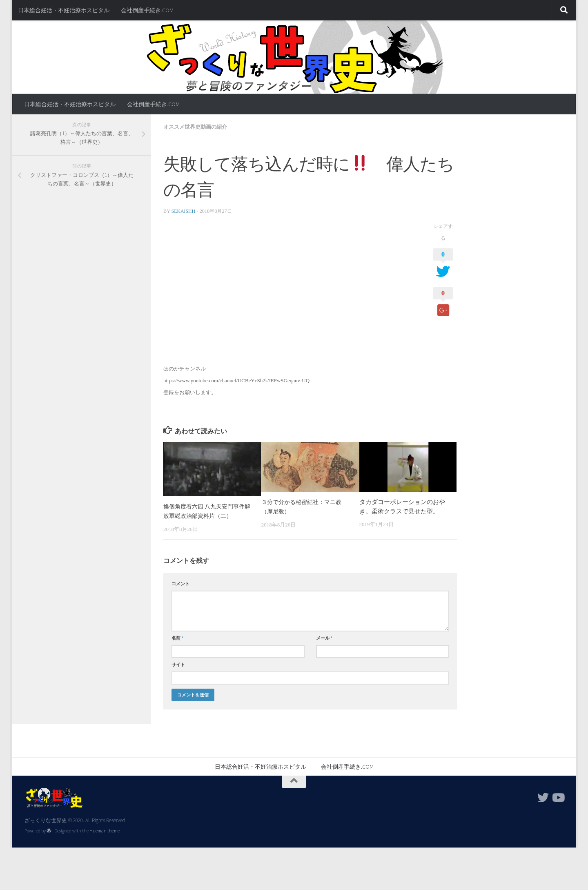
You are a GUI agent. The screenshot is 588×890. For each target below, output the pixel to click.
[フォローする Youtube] (558, 797)
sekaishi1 (184, 211)
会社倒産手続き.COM (147, 10)
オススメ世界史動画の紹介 (198, 127)
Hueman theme (105, 830)
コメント (180, 583)
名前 (177, 637)
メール (324, 637)
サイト (178, 664)
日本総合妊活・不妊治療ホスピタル (64, 10)
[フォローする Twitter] (543, 797)
